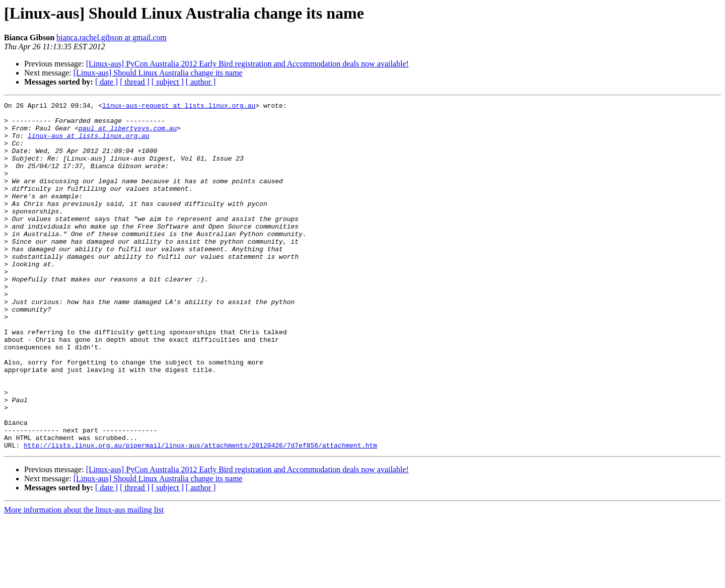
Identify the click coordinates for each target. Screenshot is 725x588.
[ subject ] (168, 82)
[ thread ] (135, 82)
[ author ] (201, 82)
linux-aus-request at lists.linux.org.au (179, 107)
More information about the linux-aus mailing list (84, 579)
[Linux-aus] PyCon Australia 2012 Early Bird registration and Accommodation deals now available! (247, 64)
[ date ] (106, 82)
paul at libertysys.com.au (128, 134)
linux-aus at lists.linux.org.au (89, 143)
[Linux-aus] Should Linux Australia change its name (158, 73)
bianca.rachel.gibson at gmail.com (112, 38)
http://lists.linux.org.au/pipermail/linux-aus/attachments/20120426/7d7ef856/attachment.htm (200, 514)
